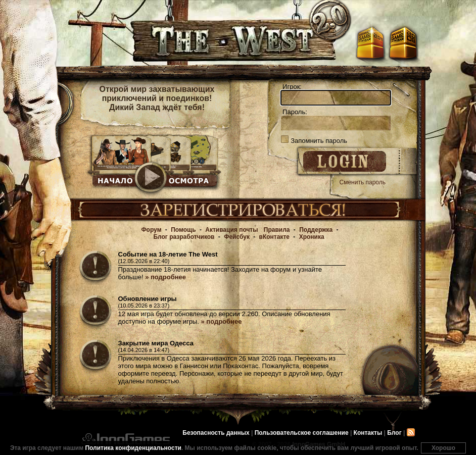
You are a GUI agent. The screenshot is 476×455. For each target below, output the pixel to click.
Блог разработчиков (184, 237)
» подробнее (165, 277)
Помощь (183, 230)
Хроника (312, 237)
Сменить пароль (363, 182)
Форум (151, 230)
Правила (277, 230)
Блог (394, 433)
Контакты (368, 433)
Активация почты (231, 230)
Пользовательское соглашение (302, 433)
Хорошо (443, 448)
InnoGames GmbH (126, 439)
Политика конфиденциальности (133, 448)
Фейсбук (237, 237)
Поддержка (316, 230)
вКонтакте (274, 237)
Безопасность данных (216, 433)
